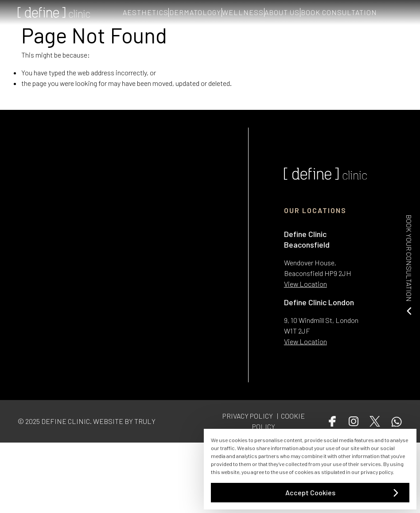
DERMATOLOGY (190, 12)
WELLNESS (252, 12)
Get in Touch (36, 507)
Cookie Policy (124, 485)
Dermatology (37, 485)
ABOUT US (305, 12)
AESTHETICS (127, 12)
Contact (116, 462)
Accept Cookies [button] (310, 492)
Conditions (34, 451)
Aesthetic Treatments (50, 473)
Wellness (31, 496)
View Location (305, 284)
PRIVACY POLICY (248, 416)
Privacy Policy (124, 473)
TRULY (145, 421)
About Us (31, 462)
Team (112, 451)
